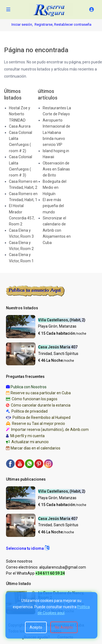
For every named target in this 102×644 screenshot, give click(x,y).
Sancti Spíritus (66, 354)
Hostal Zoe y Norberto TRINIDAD (20, 114)
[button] (28, 548)
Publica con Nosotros (29, 387)
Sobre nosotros (19, 561)
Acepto (36, 627)
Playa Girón (48, 326)
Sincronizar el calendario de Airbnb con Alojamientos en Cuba (57, 230)
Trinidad (45, 354)
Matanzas (68, 326)
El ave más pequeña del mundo (53, 206)
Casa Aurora (20, 126)
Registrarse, (44, 24)
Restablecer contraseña (73, 24)
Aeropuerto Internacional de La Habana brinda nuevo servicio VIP (56, 133)
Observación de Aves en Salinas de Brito (56, 169)
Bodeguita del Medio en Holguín (55, 188)
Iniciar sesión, (22, 24)
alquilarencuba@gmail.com (63, 567)
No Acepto (64, 627)
